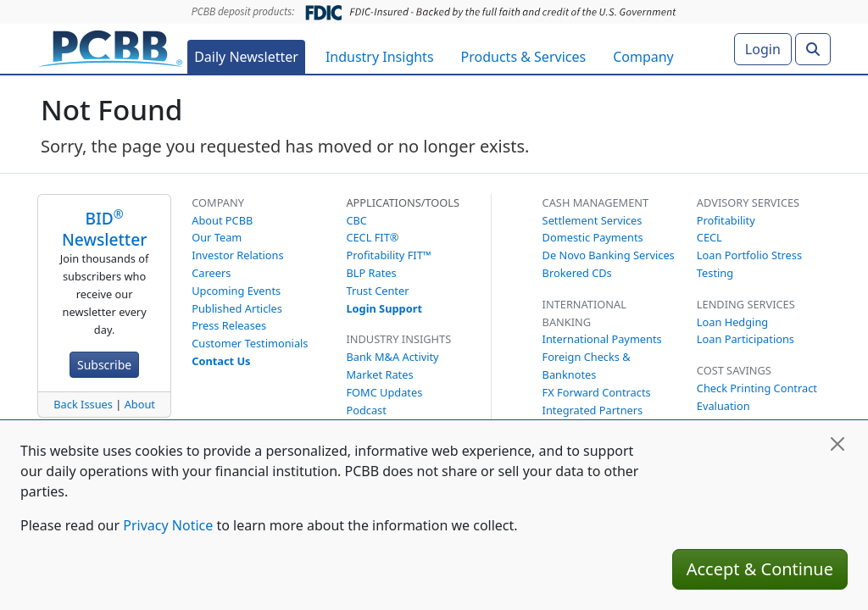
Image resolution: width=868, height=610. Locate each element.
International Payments (602, 339)
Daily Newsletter (246, 57)
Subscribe (104, 365)
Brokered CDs (577, 273)
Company (643, 57)
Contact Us (221, 361)
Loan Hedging (732, 322)
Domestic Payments (593, 237)
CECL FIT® (372, 237)
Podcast (366, 410)
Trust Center (377, 291)
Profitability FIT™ (388, 255)
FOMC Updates (384, 392)
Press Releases (229, 325)
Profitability (726, 220)
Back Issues (83, 404)
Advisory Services (748, 202)
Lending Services (746, 304)
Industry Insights (380, 57)
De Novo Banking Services (609, 255)
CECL (709, 237)
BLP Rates (371, 273)
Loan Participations (746, 339)
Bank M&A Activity (392, 357)
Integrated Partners (593, 410)
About (140, 404)
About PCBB (222, 220)
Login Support (384, 308)
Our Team (217, 237)
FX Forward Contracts (597, 392)
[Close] (837, 444)
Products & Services (524, 57)
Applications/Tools (403, 202)
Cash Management (596, 202)
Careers (211, 273)
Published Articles (237, 308)
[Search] (813, 49)
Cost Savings (734, 370)
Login (763, 49)
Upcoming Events (236, 291)
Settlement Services (593, 220)
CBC (356, 220)
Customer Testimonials (250, 343)
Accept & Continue (760, 569)
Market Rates (379, 374)
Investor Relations (237, 255)
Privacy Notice (168, 525)
